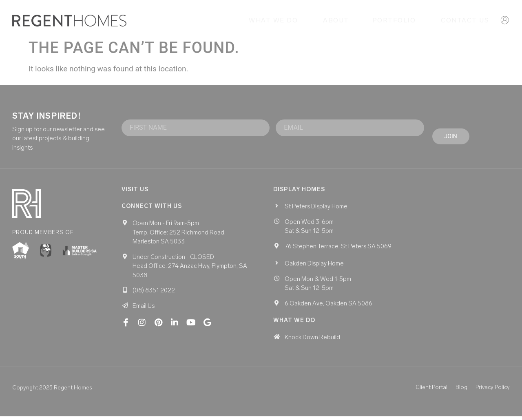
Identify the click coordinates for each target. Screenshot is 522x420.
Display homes (299, 193)
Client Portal (431, 391)
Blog (461, 391)
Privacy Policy (493, 391)
